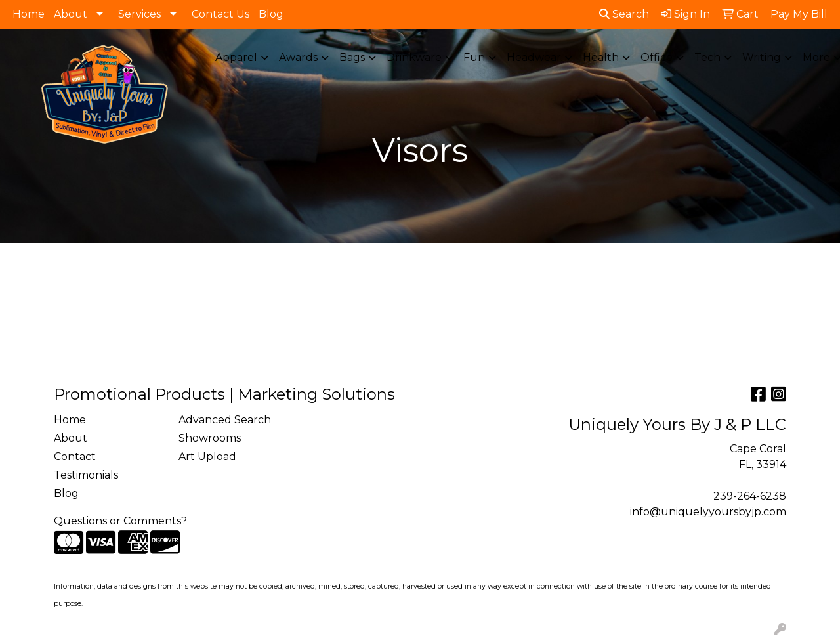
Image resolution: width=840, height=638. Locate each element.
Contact (75, 457)
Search (624, 14)
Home (29, 14)
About (71, 14)
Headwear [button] (534, 57)
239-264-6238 (750, 496)
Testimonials (86, 475)
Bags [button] (352, 57)
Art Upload (207, 457)
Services (139, 14)
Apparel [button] (236, 57)
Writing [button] (762, 57)
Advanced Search (225, 420)
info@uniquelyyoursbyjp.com (708, 512)
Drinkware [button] (414, 57)
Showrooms (210, 438)
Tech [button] (707, 57)
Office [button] (657, 57)
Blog (271, 14)
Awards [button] (298, 57)
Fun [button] (474, 57)
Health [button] (601, 57)
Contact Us (220, 14)
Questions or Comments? (120, 521)
